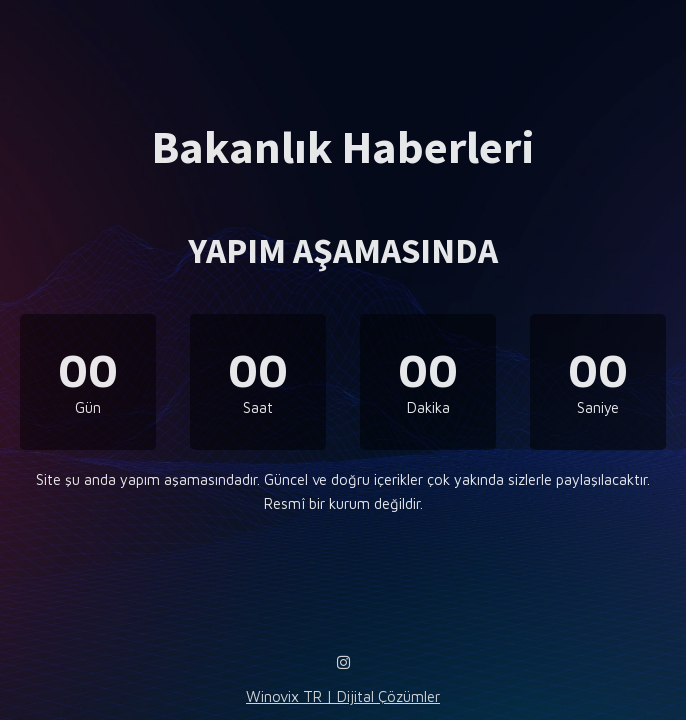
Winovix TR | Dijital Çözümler (343, 696)
